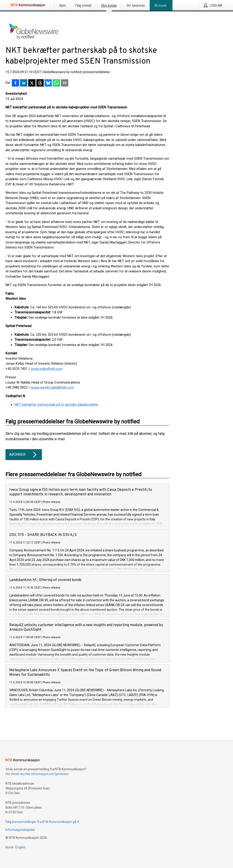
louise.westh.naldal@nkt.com (52, 387)
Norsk (10, 847)
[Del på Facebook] (15, 83)
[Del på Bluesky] (48, 83)
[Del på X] (32, 83)
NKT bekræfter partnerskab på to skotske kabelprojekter (57, 405)
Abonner (24, 455)
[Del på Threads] (40, 83)
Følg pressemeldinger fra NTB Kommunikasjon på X (42, 822)
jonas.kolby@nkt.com (47, 369)
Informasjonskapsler (20, 830)
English (21, 847)
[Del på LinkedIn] (24, 83)
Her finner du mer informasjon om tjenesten (37, 774)
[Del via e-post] (65, 83)
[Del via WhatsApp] (56, 83)
